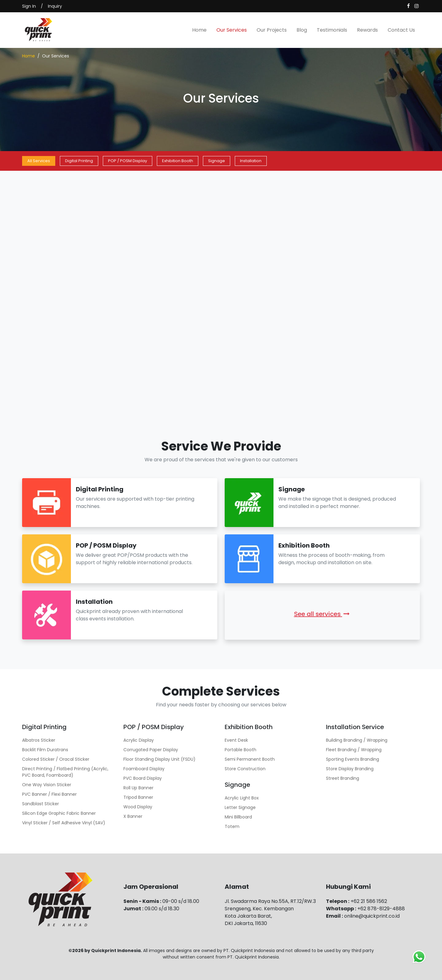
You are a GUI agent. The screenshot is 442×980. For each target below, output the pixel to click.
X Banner (133, 816)
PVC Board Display (143, 778)
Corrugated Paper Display (151, 750)
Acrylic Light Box (242, 798)
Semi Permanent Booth (250, 759)
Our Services (232, 30)
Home (199, 30)
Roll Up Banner (138, 788)
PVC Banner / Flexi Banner (49, 794)
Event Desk (236, 740)
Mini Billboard (238, 817)
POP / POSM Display (128, 161)
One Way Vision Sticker (47, 785)
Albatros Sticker (39, 740)
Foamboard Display (144, 769)
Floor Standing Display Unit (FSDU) (159, 759)
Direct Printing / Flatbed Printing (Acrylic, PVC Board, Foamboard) (65, 772)
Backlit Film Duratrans (45, 750)
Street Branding (343, 778)
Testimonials (332, 30)
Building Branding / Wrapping (357, 740)
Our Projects (272, 30)
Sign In (29, 6)
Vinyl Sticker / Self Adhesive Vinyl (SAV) (64, 823)
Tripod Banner (138, 797)
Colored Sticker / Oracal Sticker (56, 759)
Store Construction (245, 769)
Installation (251, 161)
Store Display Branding (350, 769)
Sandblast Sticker (41, 804)
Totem (232, 826)
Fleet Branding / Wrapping (354, 750)
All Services (39, 161)
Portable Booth (240, 750)
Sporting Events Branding (353, 759)
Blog (302, 30)
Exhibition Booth (178, 161)
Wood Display (138, 807)
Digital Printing (79, 161)
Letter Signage (240, 807)
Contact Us (401, 30)
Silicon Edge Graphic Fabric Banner (59, 813)
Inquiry (55, 6)
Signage (217, 161)
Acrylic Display (139, 740)
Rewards (367, 30)
